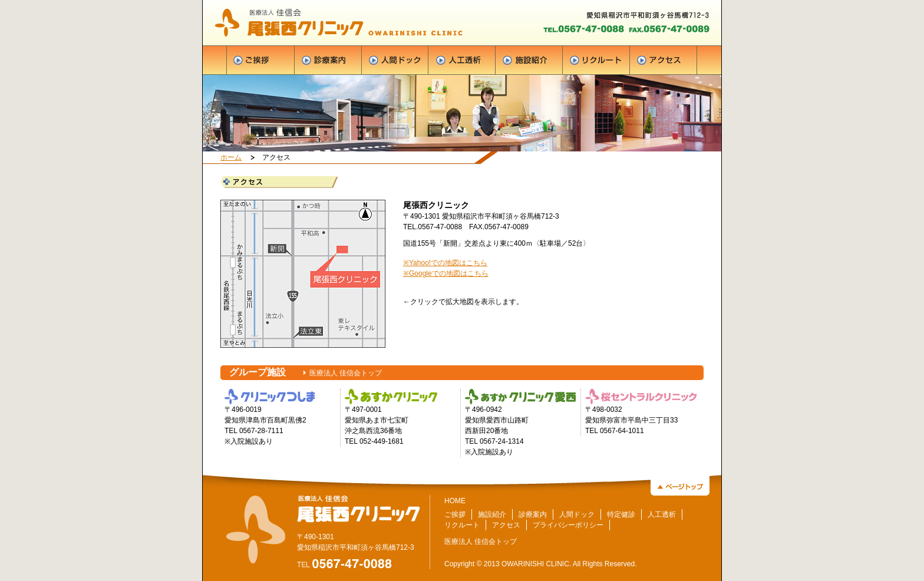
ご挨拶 (455, 514)
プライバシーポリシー (568, 525)
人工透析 (662, 514)
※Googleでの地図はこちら (446, 273)
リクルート (462, 525)
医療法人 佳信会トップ (346, 373)
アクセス (506, 525)
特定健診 (621, 514)
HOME (455, 501)
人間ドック (577, 514)
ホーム (231, 157)
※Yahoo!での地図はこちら (445, 263)
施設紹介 (492, 514)
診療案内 (533, 514)
